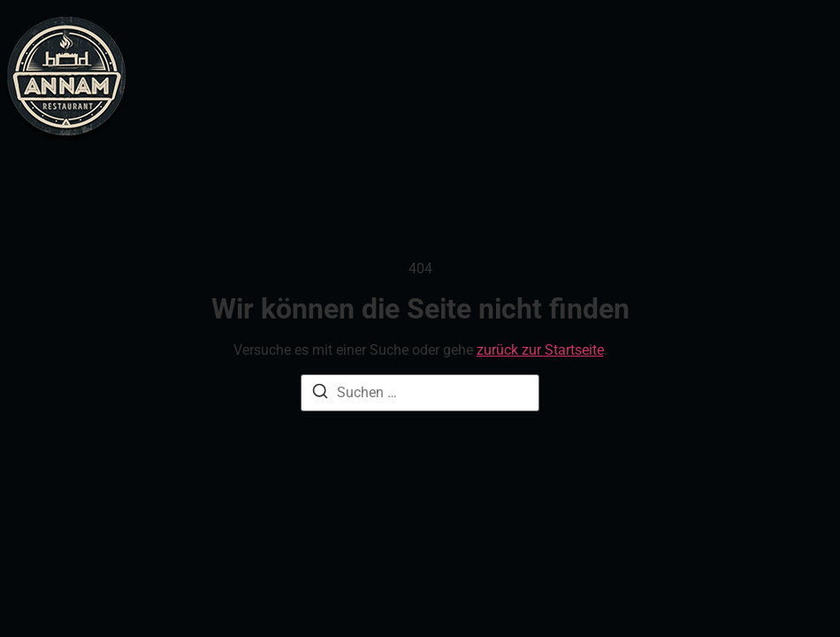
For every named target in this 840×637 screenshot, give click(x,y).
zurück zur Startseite (540, 350)
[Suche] (320, 394)
